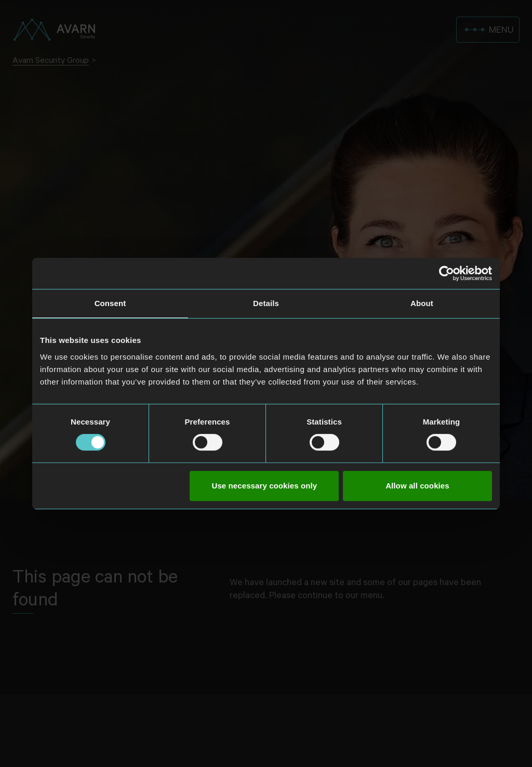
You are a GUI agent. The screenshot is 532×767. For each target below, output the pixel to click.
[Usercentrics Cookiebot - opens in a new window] (447, 273)
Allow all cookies (417, 486)
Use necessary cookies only (265, 486)
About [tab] (422, 303)
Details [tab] (266, 303)
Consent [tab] (110, 303)
